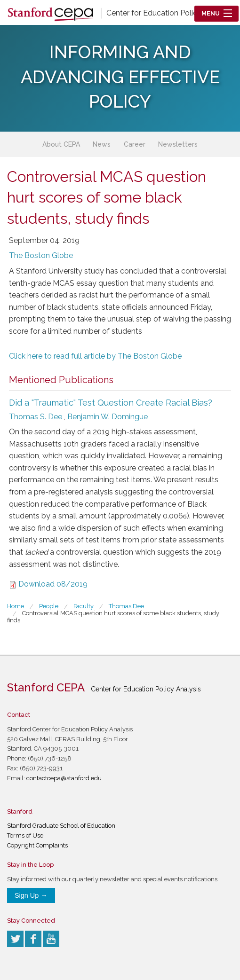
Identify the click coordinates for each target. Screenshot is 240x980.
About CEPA (61, 144)
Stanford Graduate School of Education (61, 826)
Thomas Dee (126, 606)
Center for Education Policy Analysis (169, 13)
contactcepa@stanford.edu (64, 778)
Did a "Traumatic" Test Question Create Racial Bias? (111, 403)
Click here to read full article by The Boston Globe (95, 356)
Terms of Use (25, 835)
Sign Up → (31, 895)
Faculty (84, 606)
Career (135, 144)
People (49, 606)
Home (16, 606)
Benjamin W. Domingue (108, 417)
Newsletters (178, 144)
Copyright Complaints (37, 845)
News (102, 144)
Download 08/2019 (53, 584)
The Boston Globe (41, 255)
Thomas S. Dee (36, 417)
